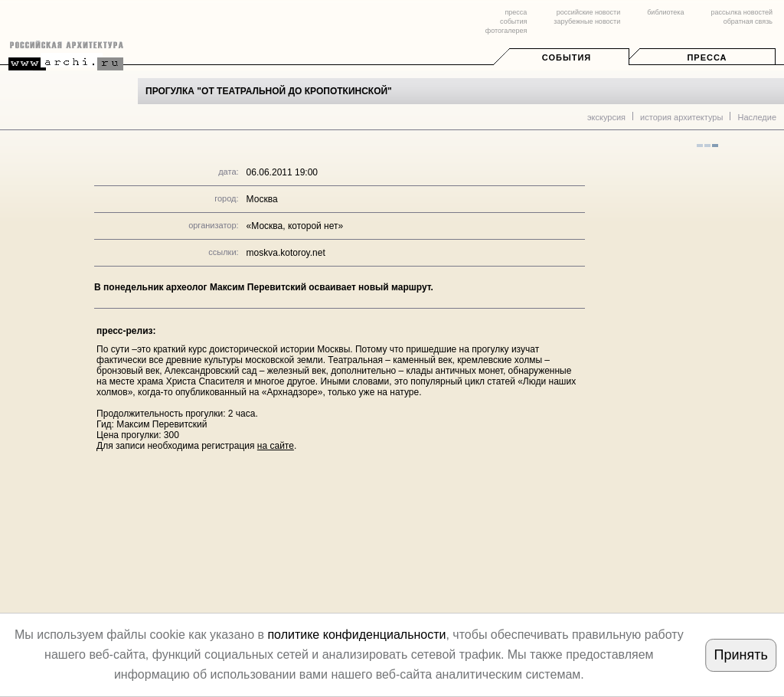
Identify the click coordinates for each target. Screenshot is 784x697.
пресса (516, 12)
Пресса (707, 57)
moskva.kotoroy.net (286, 253)
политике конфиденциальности (356, 635)
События (567, 57)
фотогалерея (506, 31)
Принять (740, 655)
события (513, 21)
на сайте (276, 446)
